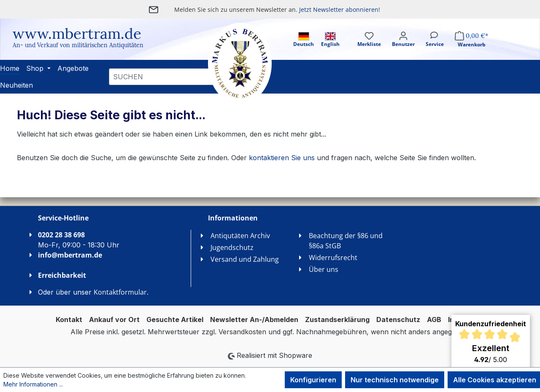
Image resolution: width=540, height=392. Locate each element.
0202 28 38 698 (61, 235)
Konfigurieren (313, 380)
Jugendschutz (232, 247)
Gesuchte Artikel (175, 320)
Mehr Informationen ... (33, 384)
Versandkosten (242, 332)
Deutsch (304, 40)
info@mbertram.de (70, 255)
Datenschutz (398, 320)
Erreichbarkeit (62, 275)
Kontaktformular (120, 292)
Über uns (324, 269)
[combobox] (162, 77)
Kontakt (69, 320)
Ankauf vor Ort (114, 320)
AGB (434, 320)
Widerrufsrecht (333, 258)
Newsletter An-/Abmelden (254, 320)
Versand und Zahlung (245, 259)
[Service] (435, 47)
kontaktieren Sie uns (282, 158)
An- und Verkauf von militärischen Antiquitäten (78, 45)
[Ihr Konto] (403, 47)
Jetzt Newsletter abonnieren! (340, 9)
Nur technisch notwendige (395, 380)
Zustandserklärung (337, 320)
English (330, 40)
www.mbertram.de (77, 34)
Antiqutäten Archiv (240, 236)
